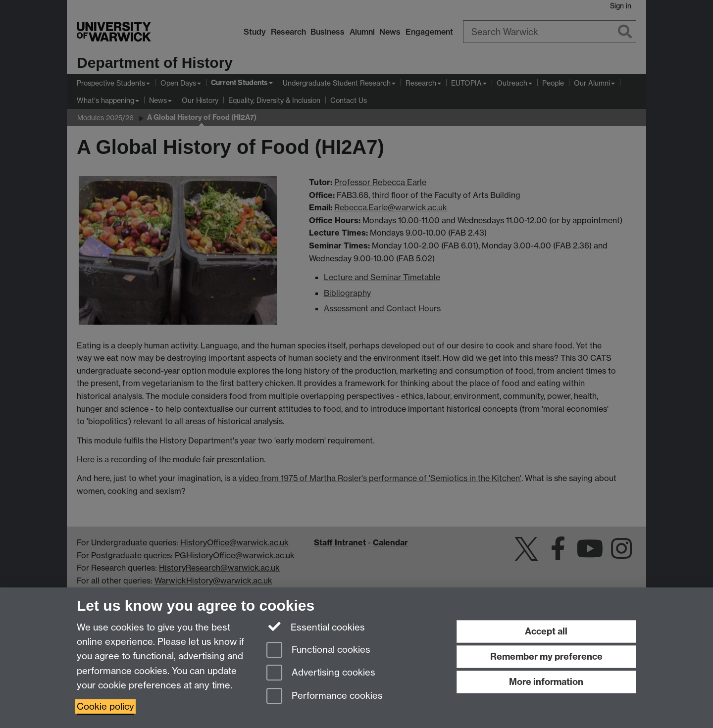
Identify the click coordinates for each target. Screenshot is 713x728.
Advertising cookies (321, 673)
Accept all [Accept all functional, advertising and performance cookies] (546, 631)
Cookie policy (105, 706)
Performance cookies (325, 697)
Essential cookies (316, 627)
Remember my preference (546, 656)
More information (546, 682)
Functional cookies (318, 651)
